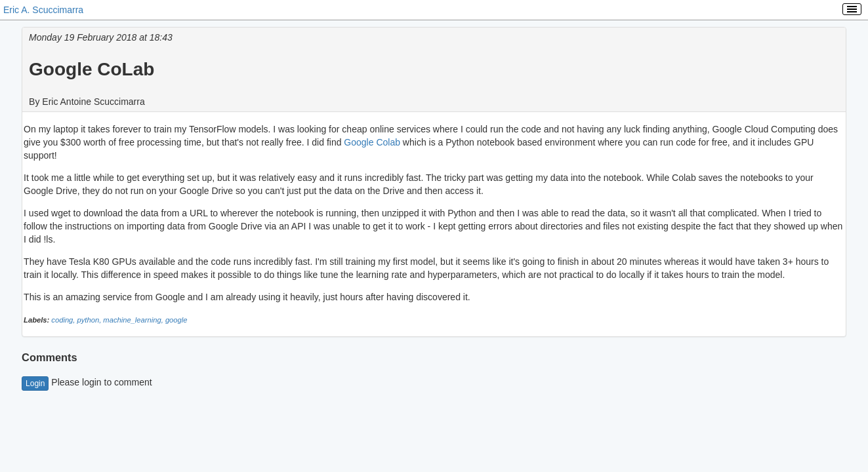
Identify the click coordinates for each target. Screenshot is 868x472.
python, (91, 320)
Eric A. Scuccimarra (43, 10)
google (176, 320)
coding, (64, 320)
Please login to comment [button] (87, 382)
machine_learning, (134, 320)
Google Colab (372, 142)
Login (35, 383)
